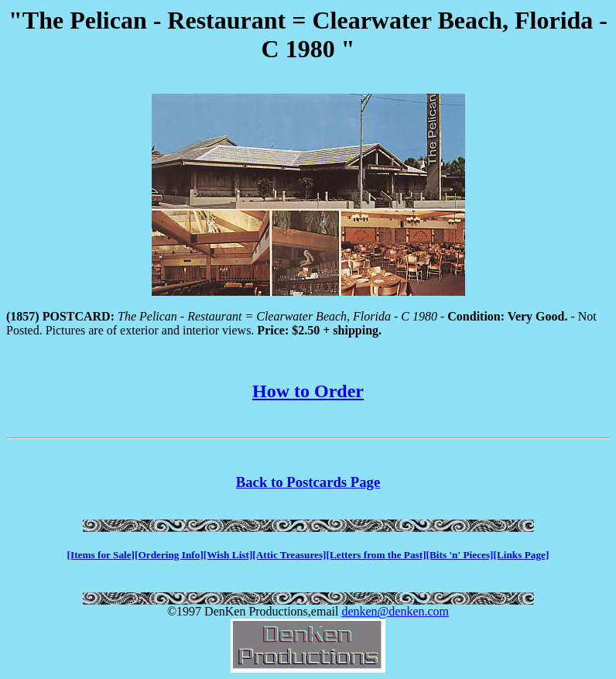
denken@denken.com (395, 611)
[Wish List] (228, 555)
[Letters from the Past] (376, 555)
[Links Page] (522, 555)
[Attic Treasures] (289, 555)
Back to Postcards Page (308, 482)
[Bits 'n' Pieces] (460, 555)
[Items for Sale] (101, 555)
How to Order (308, 391)
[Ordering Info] (169, 555)
